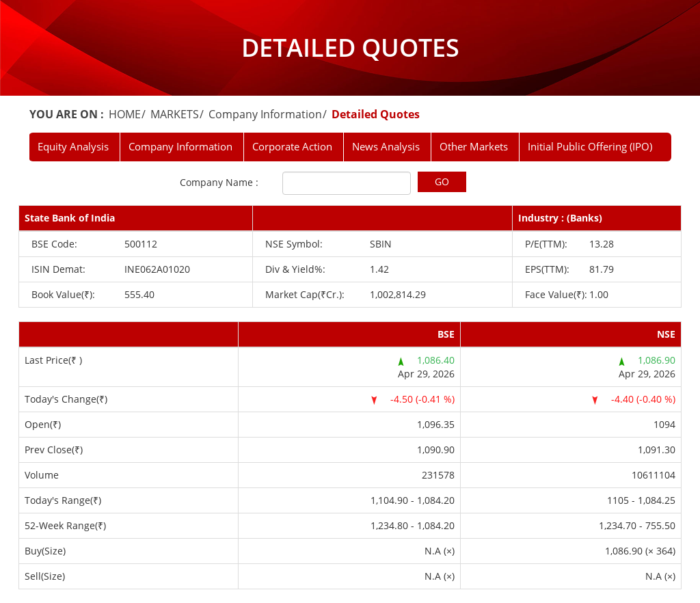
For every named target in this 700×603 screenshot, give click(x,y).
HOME (125, 114)
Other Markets (474, 146)
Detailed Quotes (376, 114)
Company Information (265, 114)
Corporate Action (292, 146)
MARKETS (175, 114)
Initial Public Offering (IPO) (590, 146)
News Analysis (386, 146)
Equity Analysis (73, 146)
